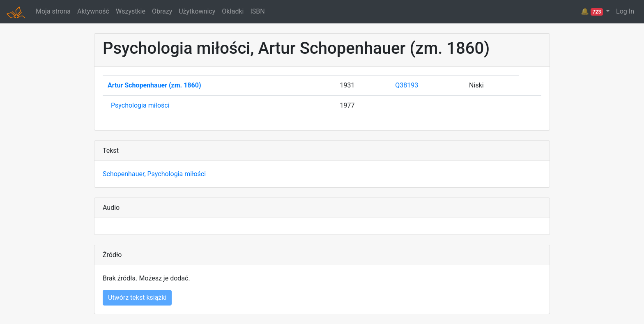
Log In (625, 11)
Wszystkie (131, 11)
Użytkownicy (197, 11)
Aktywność (93, 11)
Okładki (233, 11)
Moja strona (53, 11)
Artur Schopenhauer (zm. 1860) (154, 85)
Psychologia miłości (140, 105)
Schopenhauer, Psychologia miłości (154, 174)
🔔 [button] (593, 11)
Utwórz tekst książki (137, 298)
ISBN (257, 11)
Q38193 (407, 85)
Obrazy (162, 11)
